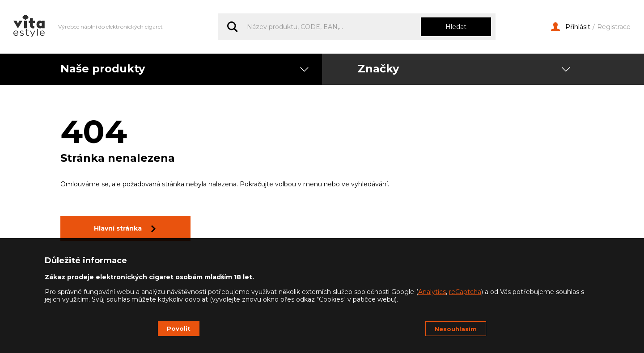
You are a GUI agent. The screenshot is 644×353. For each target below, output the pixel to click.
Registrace (614, 27)
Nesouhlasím (456, 329)
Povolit (179, 328)
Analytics (432, 292)
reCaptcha (465, 292)
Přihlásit (571, 27)
